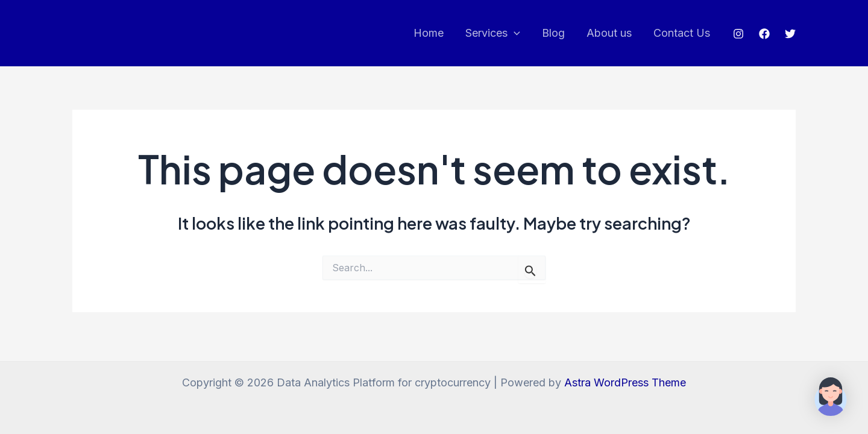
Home (429, 33)
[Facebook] (764, 34)
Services (493, 33)
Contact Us (682, 33)
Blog (553, 33)
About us (609, 33)
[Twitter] (790, 34)
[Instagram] (738, 34)
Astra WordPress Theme (625, 382)
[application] (514, 33)
